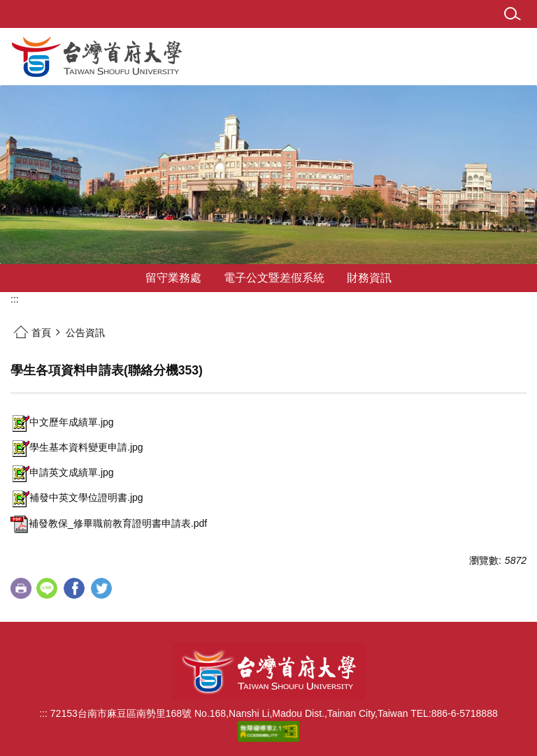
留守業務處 (173, 278)
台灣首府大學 (269, 671)
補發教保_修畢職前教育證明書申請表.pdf (109, 523)
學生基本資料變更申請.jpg (77, 447)
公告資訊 (85, 333)
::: (15, 299)
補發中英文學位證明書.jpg (77, 497)
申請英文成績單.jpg (62, 472)
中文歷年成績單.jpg (62, 422)
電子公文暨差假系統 (274, 278)
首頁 (41, 333)
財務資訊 (369, 278)
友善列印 (21, 588)
